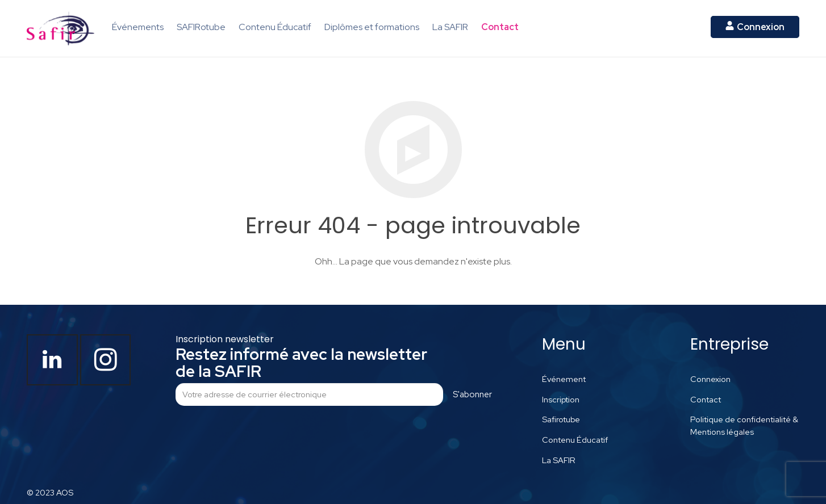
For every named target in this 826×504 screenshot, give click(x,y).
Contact (706, 399)
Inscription (561, 399)
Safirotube (561, 419)
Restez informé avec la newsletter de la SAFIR (301, 363)
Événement (564, 379)
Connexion (710, 379)
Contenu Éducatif (575, 440)
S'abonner (472, 394)
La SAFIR (559, 460)
